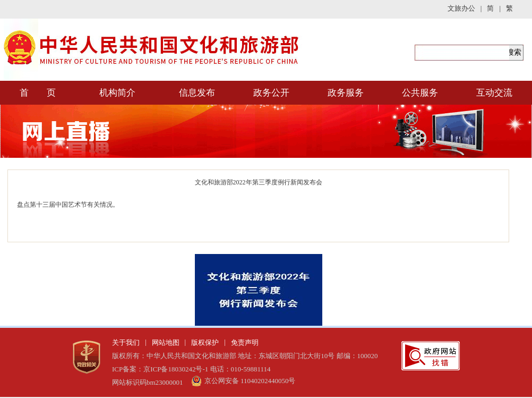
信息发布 (197, 93)
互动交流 (494, 93)
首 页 (38, 93)
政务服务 (346, 93)
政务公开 (271, 93)
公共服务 (420, 93)
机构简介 (117, 93)
